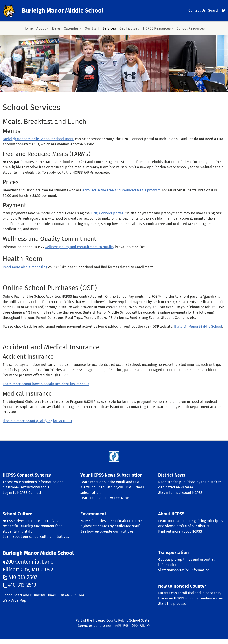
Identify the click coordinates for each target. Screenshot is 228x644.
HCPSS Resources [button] (157, 28)
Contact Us (197, 10)
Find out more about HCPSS (180, 531)
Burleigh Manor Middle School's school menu (38, 139)
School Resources (191, 28)
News (56, 28)
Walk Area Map (14, 600)
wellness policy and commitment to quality (79, 247)
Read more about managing (25, 267)
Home (28, 28)
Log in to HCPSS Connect (22, 493)
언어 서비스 (141, 626)
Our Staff (92, 28)
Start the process (172, 604)
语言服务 (121, 626)
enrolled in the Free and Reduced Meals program (121, 190)
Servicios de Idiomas (95, 626)
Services (109, 28)
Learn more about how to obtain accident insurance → (46, 384)
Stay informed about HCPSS (180, 493)
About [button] (41, 28)
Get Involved (129, 28)
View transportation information (184, 570)
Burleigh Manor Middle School (63, 11)
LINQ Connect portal (107, 213)
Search (214, 10)
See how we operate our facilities (107, 531)
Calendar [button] (71, 28)
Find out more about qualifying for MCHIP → (38, 421)
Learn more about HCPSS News (105, 498)
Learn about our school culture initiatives (36, 537)
